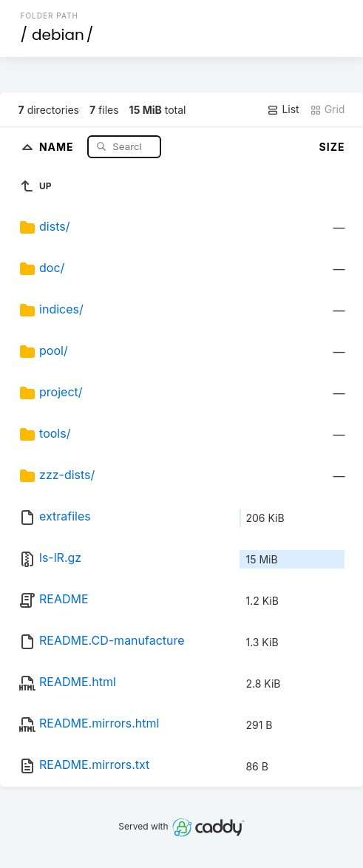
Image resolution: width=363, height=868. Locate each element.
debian (58, 35)
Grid (328, 109)
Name (58, 146)
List (283, 109)
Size (332, 147)
